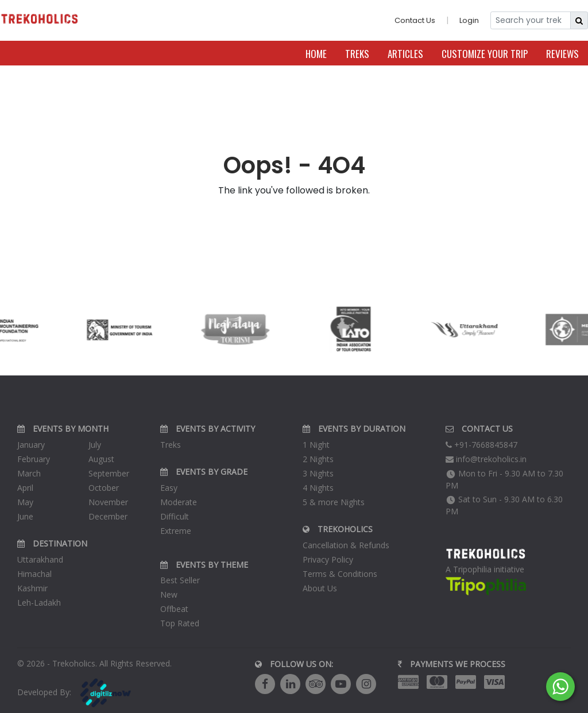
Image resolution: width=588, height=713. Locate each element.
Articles (405, 54)
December (108, 516)
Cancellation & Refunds (346, 545)
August (101, 459)
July (95, 445)
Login (469, 20)
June (25, 516)
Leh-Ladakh (39, 602)
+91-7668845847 (481, 445)
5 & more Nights (334, 502)
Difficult (175, 516)
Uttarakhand (40, 559)
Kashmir (32, 588)
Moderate (179, 502)
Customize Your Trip (485, 54)
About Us (320, 588)
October (104, 488)
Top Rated (180, 623)
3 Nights (318, 473)
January (31, 445)
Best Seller (180, 580)
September (109, 473)
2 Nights (318, 459)
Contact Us (415, 20)
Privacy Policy (328, 559)
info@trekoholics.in (486, 459)
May (25, 502)
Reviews (562, 54)
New (169, 594)
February (34, 459)
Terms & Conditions (340, 574)
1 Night (316, 445)
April (25, 488)
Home (316, 54)
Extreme (176, 531)
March (29, 473)
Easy (169, 488)
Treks (357, 54)
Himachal (34, 574)
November (108, 502)
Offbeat (174, 609)
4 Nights (318, 488)
